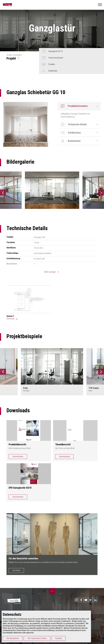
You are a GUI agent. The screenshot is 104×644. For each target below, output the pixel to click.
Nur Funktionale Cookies (37, 638)
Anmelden (16, 570)
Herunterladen (18, 457)
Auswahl (58, 638)
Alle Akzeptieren (13, 638)
